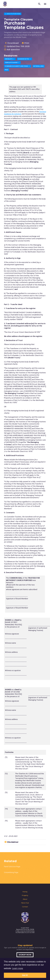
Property (25, 895)
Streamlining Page (11, 873)
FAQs (6, 70)
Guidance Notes (24, 59)
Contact (25, 907)
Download (12, 43)
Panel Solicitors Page (12, 867)
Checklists (10, 59)
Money (25, 892)
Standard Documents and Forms (18, 66)
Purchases (13, 14)
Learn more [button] (18, 968)
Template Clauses (12, 63)
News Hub (25, 903)
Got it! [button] (25, 975)
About (25, 899)
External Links (39, 66)
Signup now (25, 955)
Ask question (12, 50)
